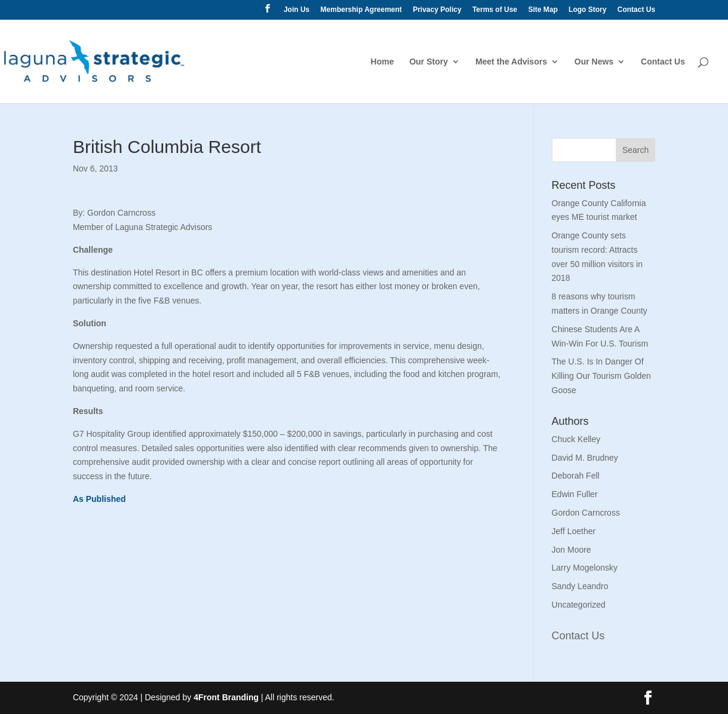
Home (383, 62)
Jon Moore (572, 550)
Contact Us (636, 10)
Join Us (297, 10)
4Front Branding (226, 697)
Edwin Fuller (575, 494)
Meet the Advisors (511, 62)
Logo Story (587, 10)
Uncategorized (579, 605)
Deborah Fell (576, 476)
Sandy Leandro (580, 586)
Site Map (543, 10)
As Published (99, 499)
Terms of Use (495, 10)
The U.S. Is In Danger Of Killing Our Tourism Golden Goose (601, 376)
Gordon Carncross (586, 513)
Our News (594, 62)
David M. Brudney (585, 458)
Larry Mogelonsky (585, 568)
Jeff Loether (574, 531)
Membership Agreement (361, 10)
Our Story (428, 62)
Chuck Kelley (576, 439)
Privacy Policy (437, 10)
